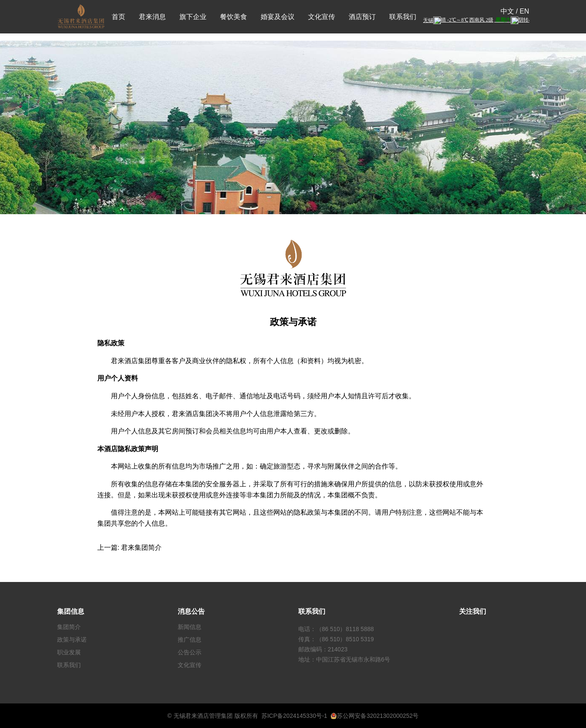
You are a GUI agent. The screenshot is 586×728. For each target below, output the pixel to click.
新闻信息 (190, 627)
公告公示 (190, 652)
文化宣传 (322, 17)
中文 (507, 11)
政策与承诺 (72, 640)
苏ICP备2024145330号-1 (294, 716)
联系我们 (403, 17)
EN (524, 11)
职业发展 (69, 652)
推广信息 (190, 640)
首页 (118, 17)
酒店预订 (362, 17)
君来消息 (152, 17)
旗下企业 (193, 17)
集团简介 (69, 627)
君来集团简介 (141, 547)
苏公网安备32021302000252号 (374, 716)
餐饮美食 (234, 17)
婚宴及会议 (278, 17)
